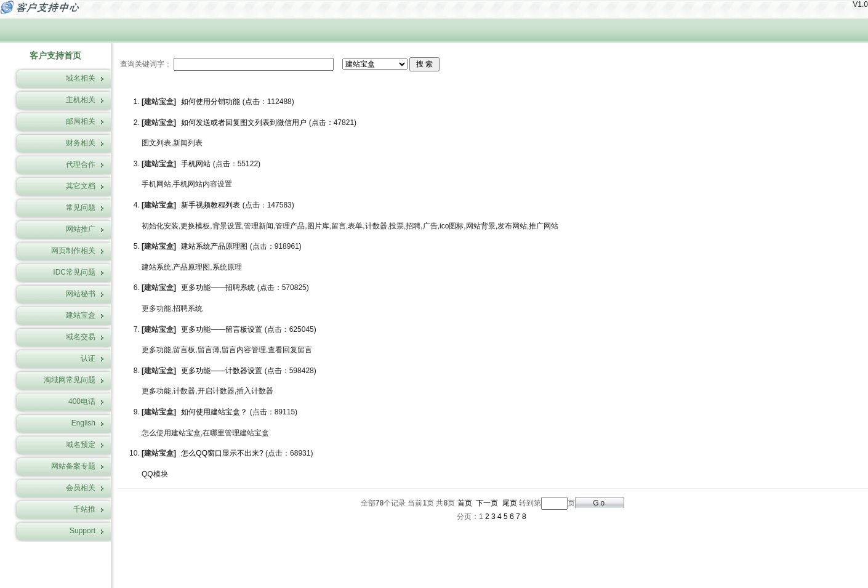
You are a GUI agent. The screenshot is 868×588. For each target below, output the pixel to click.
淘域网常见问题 (70, 380)
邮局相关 (81, 121)
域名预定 (81, 445)
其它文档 (81, 186)
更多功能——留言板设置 (222, 329)
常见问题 (81, 207)
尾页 (510, 503)
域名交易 (81, 337)
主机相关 (81, 100)
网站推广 (81, 229)
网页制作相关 (73, 251)
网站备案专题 (73, 466)
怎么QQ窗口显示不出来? (222, 453)
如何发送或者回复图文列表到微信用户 (244, 123)
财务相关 (81, 143)
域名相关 (81, 78)
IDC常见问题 (74, 272)
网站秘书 (81, 294)
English (83, 423)
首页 (465, 503)
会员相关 (81, 488)
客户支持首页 (55, 55)
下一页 (487, 503)
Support (82, 531)
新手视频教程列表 (211, 205)
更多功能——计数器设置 (222, 371)
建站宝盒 (81, 315)
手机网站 (196, 164)
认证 (88, 358)
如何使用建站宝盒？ (214, 412)
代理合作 (81, 164)
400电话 (82, 401)
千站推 (84, 509)
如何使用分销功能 (211, 102)
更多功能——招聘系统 (218, 288)
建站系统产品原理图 (214, 246)
